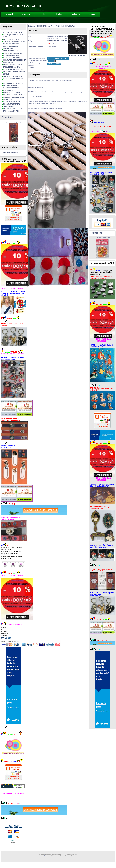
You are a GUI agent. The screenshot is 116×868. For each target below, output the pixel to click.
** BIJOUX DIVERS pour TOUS (14, 42)
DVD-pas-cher (8, 90)
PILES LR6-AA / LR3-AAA (13, 109)
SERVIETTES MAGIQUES (12, 76)
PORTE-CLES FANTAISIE (12, 39)
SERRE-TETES (9, 106)
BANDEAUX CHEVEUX (12, 102)
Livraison (59, 14)
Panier (43, 14)
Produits (26, 14)
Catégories (31, 26)
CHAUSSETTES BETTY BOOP (14, 95)
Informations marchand (58, 854)
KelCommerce (55, 856)
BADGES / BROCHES (11, 55)
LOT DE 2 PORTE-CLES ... (13, 153)
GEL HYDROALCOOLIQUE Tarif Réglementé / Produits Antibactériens (13, 35)
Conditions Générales (45, 854)
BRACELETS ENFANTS (12, 104)
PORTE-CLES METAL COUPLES (66, 26)
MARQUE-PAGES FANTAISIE (14, 97)
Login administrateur (72, 854)
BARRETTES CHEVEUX (12, 88)
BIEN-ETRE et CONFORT (12, 93)
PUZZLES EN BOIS (10, 86)
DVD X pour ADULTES (11, 111)
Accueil (10, 14)
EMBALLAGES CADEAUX (13, 65)
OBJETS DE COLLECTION (13, 53)
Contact (92, 14)
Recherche (76, 14)
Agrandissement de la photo (78, 55)
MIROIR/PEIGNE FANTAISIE (13, 83)
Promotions (7, 117)
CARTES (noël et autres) (12, 58)
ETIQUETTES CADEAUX (12, 67)
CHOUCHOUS (8, 99)
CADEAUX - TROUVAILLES (13, 69)
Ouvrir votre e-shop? (66, 856)
